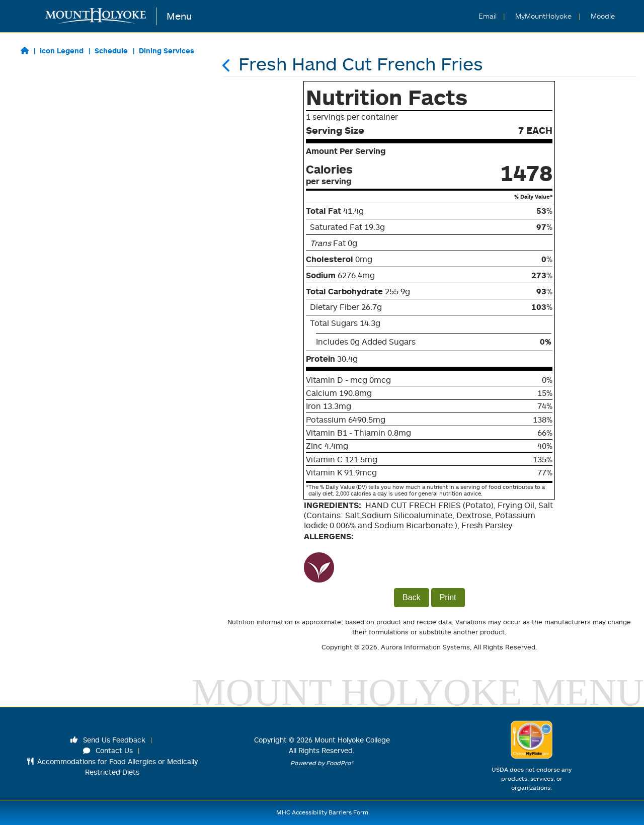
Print (448, 597)
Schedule (111, 51)
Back (412, 597)
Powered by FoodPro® (322, 763)
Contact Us (108, 750)
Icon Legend (62, 51)
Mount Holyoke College (352, 740)
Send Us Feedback (108, 740)
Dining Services (167, 51)
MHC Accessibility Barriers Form (322, 812)
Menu (179, 16)
